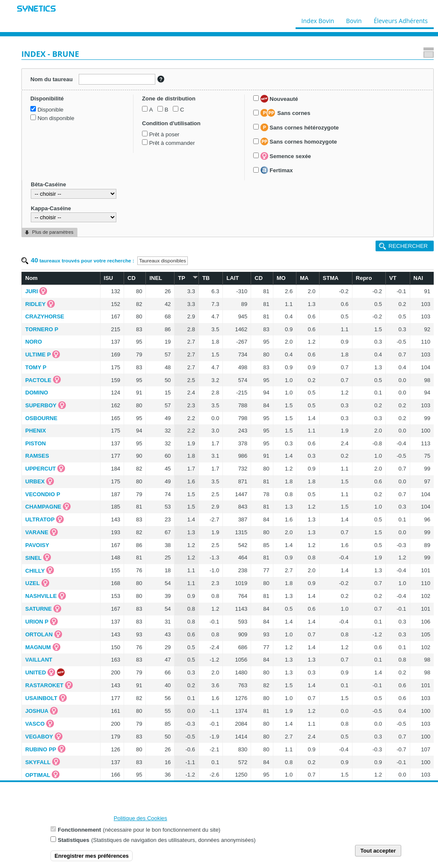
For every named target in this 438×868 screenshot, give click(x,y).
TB (206, 278)
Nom (31, 278)
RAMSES (37, 456)
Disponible (51, 110)
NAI (418, 278)
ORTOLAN (39, 634)
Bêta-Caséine (48, 184)
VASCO (35, 724)
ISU (109, 278)
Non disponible (56, 118)
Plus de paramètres (53, 232)
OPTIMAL (38, 775)
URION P (37, 622)
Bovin (353, 19)
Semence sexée (286, 156)
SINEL (33, 558)
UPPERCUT (41, 469)
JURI (32, 291)
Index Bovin (318, 19)
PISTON (36, 443)
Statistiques (74, 844)
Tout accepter (378, 855)
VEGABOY (39, 737)
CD (132, 278)
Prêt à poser (164, 134)
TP (186, 278)
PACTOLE (38, 380)
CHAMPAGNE (43, 507)
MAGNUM (38, 647)
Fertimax (277, 170)
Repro (364, 278)
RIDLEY (36, 304)
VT (393, 278)
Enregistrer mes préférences (92, 860)
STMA (331, 278)
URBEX (35, 481)
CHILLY (35, 571)
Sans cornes (286, 113)
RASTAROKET (44, 685)
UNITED (36, 672)
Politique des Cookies (141, 822)
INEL (156, 278)
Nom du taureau (52, 79)
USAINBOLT (41, 698)
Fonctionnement (79, 834)
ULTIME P (38, 355)
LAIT (232, 278)
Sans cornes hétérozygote (300, 127)
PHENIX (36, 431)
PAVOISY (37, 545)
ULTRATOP (40, 519)
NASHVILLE (41, 596)
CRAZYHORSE (45, 316)
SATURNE (38, 609)
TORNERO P (42, 329)
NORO (34, 342)
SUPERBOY (41, 405)
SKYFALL (38, 762)
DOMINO (37, 393)
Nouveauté (279, 99)
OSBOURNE (41, 418)
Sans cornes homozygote (299, 141)
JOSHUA (37, 711)
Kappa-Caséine (51, 208)
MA (304, 278)
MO (281, 278)
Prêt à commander (172, 143)
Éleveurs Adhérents (401, 19)
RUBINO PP (41, 749)
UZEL (33, 583)
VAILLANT (39, 660)
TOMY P (36, 367)
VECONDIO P (43, 494)
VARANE (37, 532)
